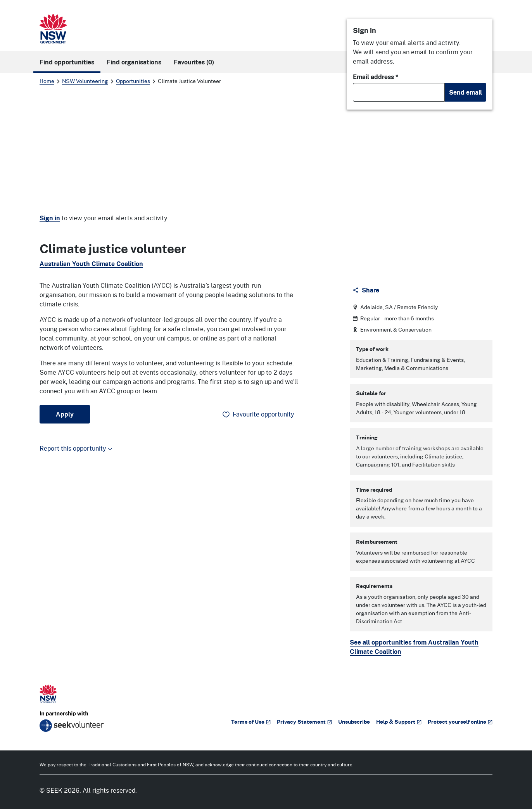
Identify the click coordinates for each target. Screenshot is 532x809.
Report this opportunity (76, 448)
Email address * (376, 77)
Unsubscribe (354, 722)
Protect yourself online (460, 722)
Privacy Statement (304, 722)
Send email (465, 92)
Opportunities (133, 81)
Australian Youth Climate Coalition (91, 264)
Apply (65, 414)
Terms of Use (251, 722)
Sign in (50, 218)
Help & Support (399, 722)
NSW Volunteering (85, 81)
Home (47, 81)
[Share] (367, 290)
